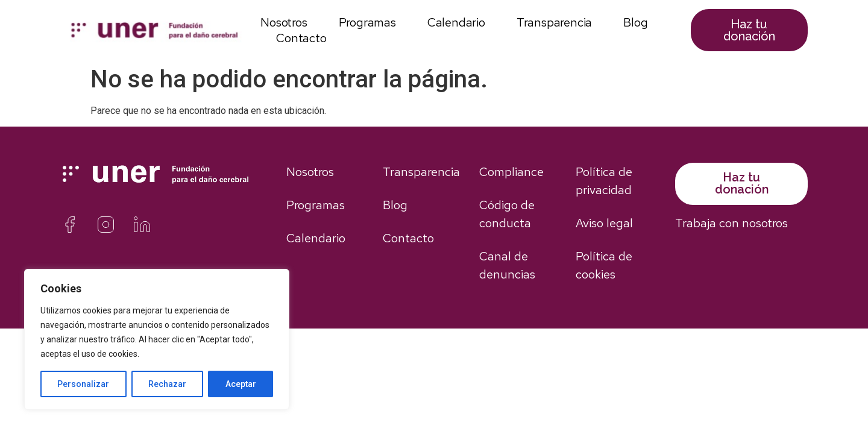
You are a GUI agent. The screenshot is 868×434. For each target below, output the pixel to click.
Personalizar (83, 384)
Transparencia (554, 22)
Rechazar (167, 384)
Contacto (301, 38)
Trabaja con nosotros (731, 223)
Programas (367, 22)
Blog (635, 22)
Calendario (456, 22)
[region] (157, 339)
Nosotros (284, 22)
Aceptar (241, 384)
